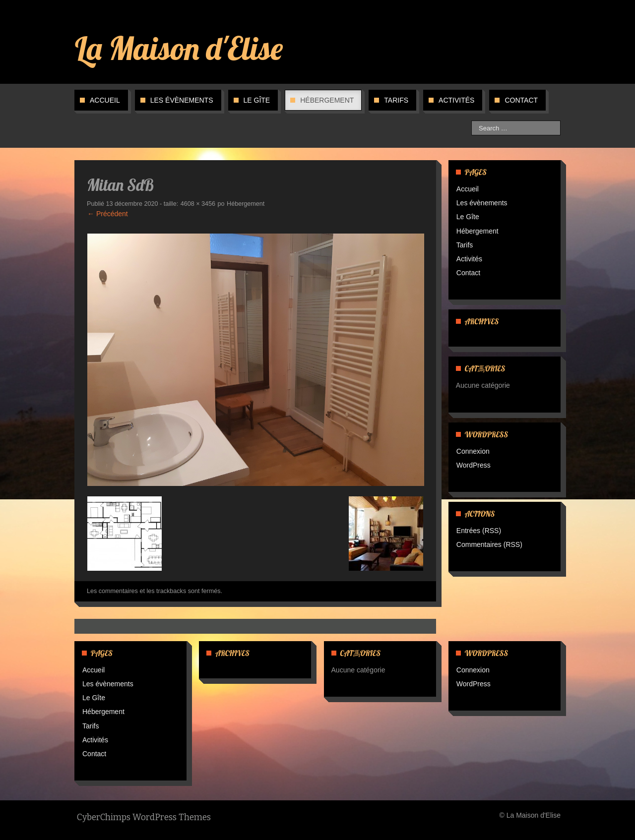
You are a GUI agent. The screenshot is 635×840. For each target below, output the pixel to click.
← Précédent (108, 214)
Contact (521, 100)
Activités (456, 100)
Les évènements (182, 100)
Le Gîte (257, 100)
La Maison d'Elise (179, 48)
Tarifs (396, 100)
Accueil (105, 100)
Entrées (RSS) (479, 531)
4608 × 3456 (198, 204)
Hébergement (327, 100)
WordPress (474, 465)
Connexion (473, 451)
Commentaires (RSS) (489, 544)
